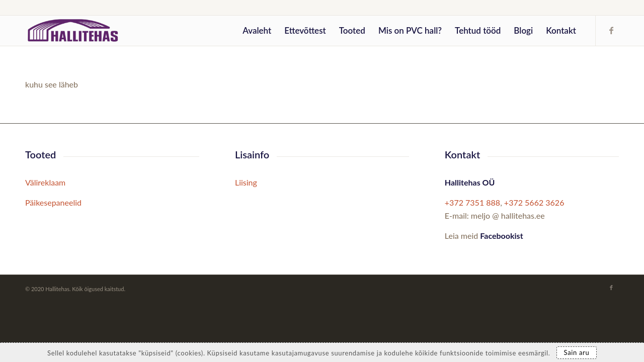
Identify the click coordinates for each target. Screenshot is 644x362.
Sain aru (577, 352)
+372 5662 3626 (534, 202)
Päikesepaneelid (53, 202)
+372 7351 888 (472, 202)
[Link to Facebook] (611, 30)
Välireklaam (45, 182)
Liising (246, 182)
